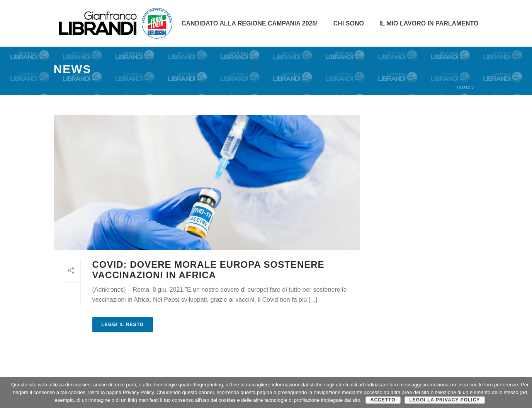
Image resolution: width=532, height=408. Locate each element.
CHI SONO (349, 23)
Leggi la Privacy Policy (445, 400)
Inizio (464, 88)
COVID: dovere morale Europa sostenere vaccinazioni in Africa (208, 270)
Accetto (383, 400)
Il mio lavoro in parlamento (429, 23)
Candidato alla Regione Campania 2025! (250, 23)
